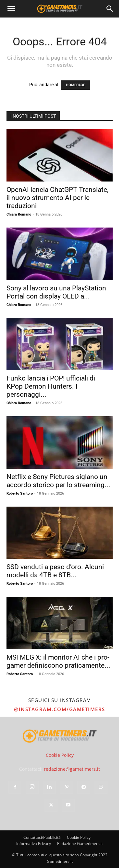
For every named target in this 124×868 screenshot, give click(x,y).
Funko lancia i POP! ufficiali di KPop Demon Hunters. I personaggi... (51, 386)
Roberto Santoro (20, 493)
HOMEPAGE (75, 85)
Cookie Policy (60, 755)
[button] (11, 9)
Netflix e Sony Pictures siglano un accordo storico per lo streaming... (58, 481)
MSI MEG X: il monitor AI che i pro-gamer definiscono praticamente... (58, 661)
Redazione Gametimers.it (80, 844)
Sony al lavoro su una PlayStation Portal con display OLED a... (56, 292)
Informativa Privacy (34, 844)
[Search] (110, 9)
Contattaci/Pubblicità (42, 837)
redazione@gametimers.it (72, 769)
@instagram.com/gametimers (60, 709)
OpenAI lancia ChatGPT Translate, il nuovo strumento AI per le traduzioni (57, 198)
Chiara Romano (19, 214)
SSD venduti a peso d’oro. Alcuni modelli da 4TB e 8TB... (55, 571)
